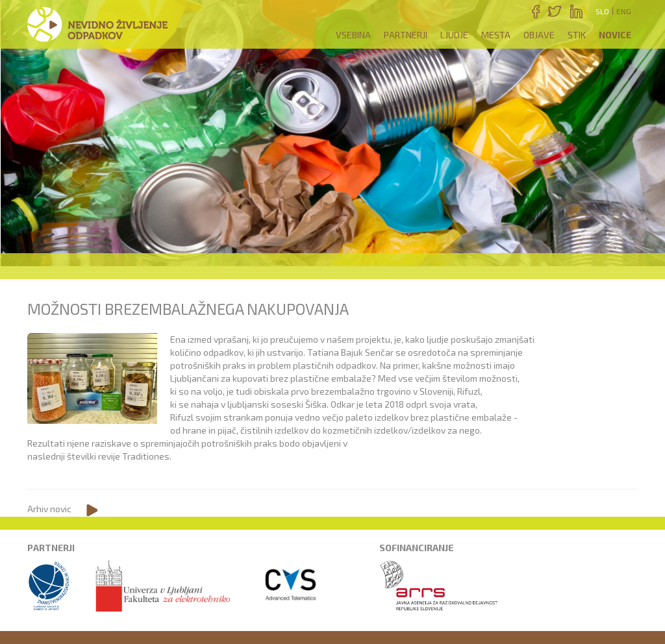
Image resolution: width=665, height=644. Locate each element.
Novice (615, 35)
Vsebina (353, 35)
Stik (577, 35)
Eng (624, 11)
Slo (602, 11)
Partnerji (406, 35)
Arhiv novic (49, 509)
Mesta (496, 35)
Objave (539, 35)
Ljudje (454, 35)
